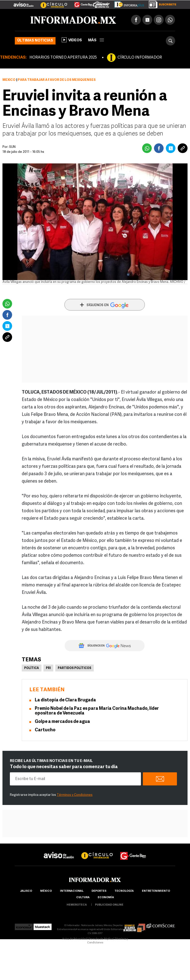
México (9, 80)
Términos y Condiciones (75, 795)
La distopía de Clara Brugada (65, 700)
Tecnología (124, 891)
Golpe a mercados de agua (62, 722)
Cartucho (45, 730)
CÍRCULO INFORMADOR (140, 58)
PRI (48, 668)
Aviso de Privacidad (75, 939)
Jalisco (26, 891)
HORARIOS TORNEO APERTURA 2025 (63, 58)
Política (32, 668)
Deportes (99, 891)
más (96, 40)
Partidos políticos (75, 668)
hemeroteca (77, 905)
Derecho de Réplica (101, 939)
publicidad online (109, 905)
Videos (72, 40)
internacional (72, 891)
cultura (83, 898)
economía (106, 898)
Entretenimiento (156, 891)
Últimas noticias (35, 41)
